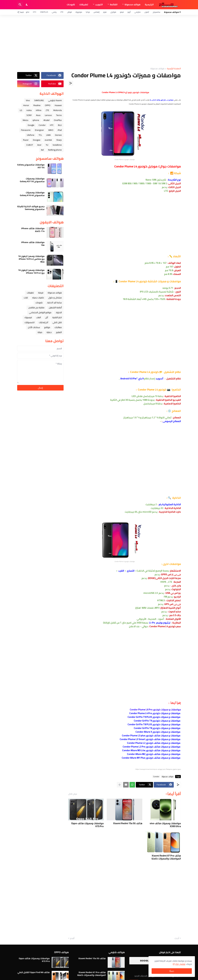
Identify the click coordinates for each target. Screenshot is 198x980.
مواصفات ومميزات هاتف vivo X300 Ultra (165, 825)
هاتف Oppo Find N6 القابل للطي (33, 972)
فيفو (122, 12)
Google (31, 125)
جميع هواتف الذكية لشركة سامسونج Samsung (31, 208)
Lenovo (48, 115)
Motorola (58, 110)
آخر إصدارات (43, 322)
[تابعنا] (21, 12)
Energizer (39, 130)
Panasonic (26, 130)
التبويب (99, 4)
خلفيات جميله (38, 298)
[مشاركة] (71, 83)
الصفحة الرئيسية (174, 69)
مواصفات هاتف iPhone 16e (33, 244)
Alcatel (46, 120)
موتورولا (79, 12)
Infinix (39, 110)
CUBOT (30, 145)
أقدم (72, 938)
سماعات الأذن (34, 327)
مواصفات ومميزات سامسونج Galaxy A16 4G (32, 194)
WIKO (51, 130)
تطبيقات (84, 4)
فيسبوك (28, 317)
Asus (38, 115)
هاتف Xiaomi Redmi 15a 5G (128, 823)
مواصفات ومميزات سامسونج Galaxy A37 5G (32, 180)
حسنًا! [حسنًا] (172, 971)
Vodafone (57, 145)
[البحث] (20, 5)
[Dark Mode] (27, 5)
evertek (48, 140)
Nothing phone (55, 150)
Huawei (58, 105)
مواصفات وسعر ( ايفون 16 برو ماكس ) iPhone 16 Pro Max (31, 259)
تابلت (26, 298)
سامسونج (156, 12)
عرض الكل (73, 794)
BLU (60, 125)
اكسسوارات (29, 322)
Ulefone (31, 135)
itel (42, 150)
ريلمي (54, 12)
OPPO (48, 105)
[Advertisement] (99, 41)
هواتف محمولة (132, 4)
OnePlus (44, 12)
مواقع (47, 327)
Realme (37, 105)
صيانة (40, 332)
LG (21, 110)
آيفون (147, 12)
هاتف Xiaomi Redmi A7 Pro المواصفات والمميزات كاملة (166, 857)
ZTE (62, 12)
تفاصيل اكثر (180, 964)
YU (47, 145)
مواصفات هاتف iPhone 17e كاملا (33, 230)
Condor (156, 777)
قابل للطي (57, 322)
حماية (49, 332)
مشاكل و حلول (55, 298)
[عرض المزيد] (120, 785)
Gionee (58, 135)
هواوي (113, 12)
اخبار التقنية (57, 317)
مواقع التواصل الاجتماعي (40, 312)
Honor (26, 105)
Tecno (59, 115)
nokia (29, 110)
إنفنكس (96, 12)
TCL (40, 135)
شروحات (71, 4)
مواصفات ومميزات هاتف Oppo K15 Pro (87, 825)
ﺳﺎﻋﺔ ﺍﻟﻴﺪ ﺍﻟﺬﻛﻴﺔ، (54, 303)
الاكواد (59, 312)
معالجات (58, 327)
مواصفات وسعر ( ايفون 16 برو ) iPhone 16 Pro (31, 271)
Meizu (26, 120)
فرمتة (41, 293)
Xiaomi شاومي (55, 100)
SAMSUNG (39, 100)
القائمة (114, 4)
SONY (29, 115)
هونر (105, 12)
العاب (39, 317)
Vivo (28, 100)
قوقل (69, 12)
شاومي (137, 12)
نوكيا (88, 12)
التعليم (59, 332)
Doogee (37, 140)
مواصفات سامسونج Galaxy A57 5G (31, 166)
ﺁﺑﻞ (47, 317)
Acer (39, 145)
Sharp (59, 140)
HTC (35, 12)
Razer (26, 140)
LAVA (48, 135)
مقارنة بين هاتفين (36, 307)
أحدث (177, 938)
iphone (36, 120)
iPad (60, 130)
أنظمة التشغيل (55, 307)
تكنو (28, 12)
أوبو (129, 12)
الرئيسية (149, 4)
